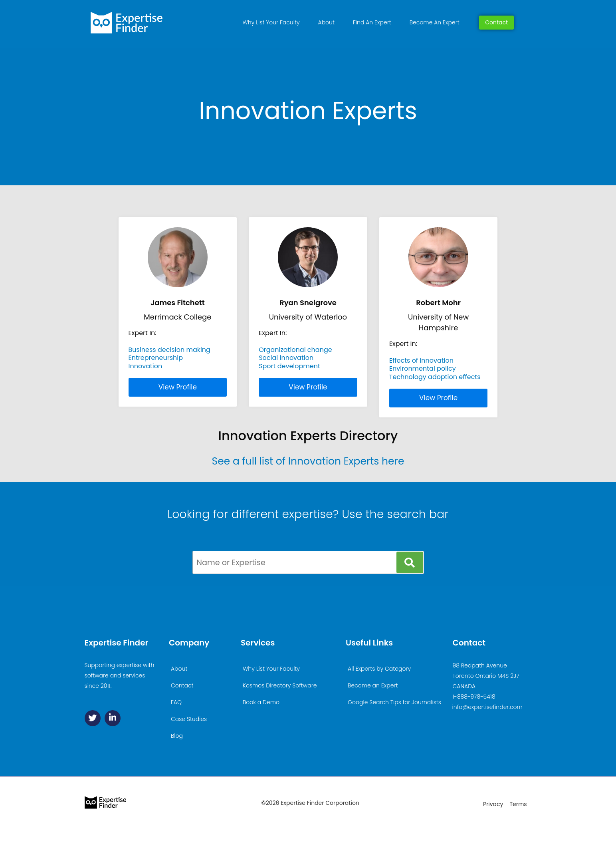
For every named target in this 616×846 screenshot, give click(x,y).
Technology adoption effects (435, 377)
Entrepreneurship (156, 358)
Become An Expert (435, 22)
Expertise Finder (117, 643)
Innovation (146, 366)
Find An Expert (372, 22)
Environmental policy (423, 368)
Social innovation (286, 358)
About (326, 22)
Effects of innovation (421, 360)
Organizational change (295, 350)
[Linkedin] (113, 718)
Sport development (289, 366)
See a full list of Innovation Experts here (308, 461)
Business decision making (169, 350)
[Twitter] (93, 718)
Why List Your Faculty (271, 22)
